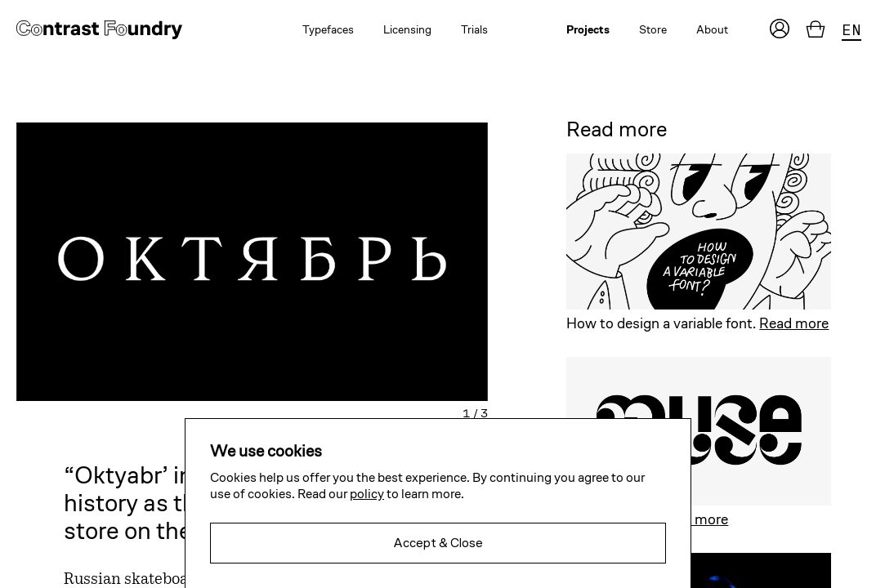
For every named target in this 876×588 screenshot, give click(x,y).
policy (367, 494)
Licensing (407, 29)
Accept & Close (438, 543)
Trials (474, 29)
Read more (794, 323)
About (712, 29)
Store (653, 29)
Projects (588, 29)
